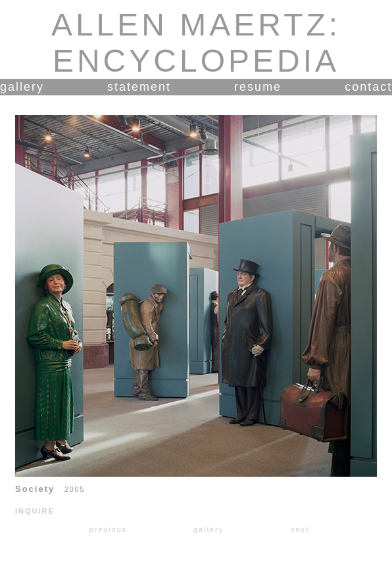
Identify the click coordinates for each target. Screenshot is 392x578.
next (300, 529)
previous (108, 529)
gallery (22, 87)
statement (139, 87)
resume (258, 87)
